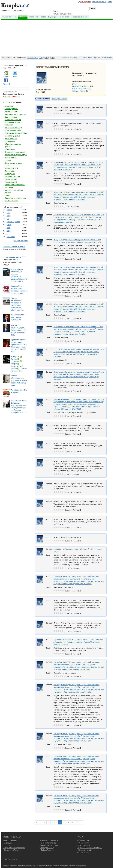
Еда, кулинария (11, 117)
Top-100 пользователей (103, 58)
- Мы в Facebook (84, 845)
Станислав (11, 237)
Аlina (8, 213)
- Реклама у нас (84, 840)
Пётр (9, 216)
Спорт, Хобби (10, 171)
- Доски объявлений (48, 843)
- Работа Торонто (47, 850)
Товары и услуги (11, 182)
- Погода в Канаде (47, 848)
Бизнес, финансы (11, 109)
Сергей (9, 210)
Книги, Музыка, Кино (13, 130)
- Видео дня (8, 843)
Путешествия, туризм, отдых (16, 155)
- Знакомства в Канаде (49, 840)
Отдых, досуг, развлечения (15, 152)
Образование (10, 141)
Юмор (7, 195)
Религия (8, 160)
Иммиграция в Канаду (13, 128)
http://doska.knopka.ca (11, 96)
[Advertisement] (57, 38)
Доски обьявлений (80, 17)
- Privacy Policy (83, 852)
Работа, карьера (11, 158)
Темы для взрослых (12, 176)
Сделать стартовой (84, 2)
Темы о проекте (11, 179)
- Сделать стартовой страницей (90, 848)
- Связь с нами (83, 843)
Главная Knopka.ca (9, 17)
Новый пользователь (99, 2)
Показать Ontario (33, 58)
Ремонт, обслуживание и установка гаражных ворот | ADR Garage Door (19, 380)
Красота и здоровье (12, 136)
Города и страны (11, 111)
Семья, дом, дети (11, 168)
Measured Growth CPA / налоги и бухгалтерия (18, 317)
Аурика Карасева (13, 222)
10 (77, 822)
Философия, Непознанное (15, 185)
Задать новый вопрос (70, 58)
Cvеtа (9, 225)
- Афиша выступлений (49, 845)
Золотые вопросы (11, 201)
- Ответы (6, 845)
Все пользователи (21, 241)
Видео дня (52, 17)
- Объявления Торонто (12, 850)
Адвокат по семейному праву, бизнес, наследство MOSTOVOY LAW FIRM (19, 330)
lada (8, 228)
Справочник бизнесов (37, 17)
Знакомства (64, 17)
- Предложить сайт (85, 850)
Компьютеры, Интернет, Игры (16, 133)
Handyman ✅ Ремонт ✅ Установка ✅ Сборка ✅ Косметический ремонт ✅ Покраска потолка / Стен (19, 364)
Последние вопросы (59, 99)
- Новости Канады (10, 840)
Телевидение (10, 174)
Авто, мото (9, 106)
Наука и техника (11, 139)
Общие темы (10, 149)
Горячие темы (86, 58)
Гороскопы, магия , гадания (15, 114)
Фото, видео (9, 187)
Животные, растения (13, 120)
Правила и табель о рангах (14, 247)
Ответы (23, 17)
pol (8, 219)
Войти (110, 2)
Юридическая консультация (15, 198)
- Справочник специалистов (14, 848)
